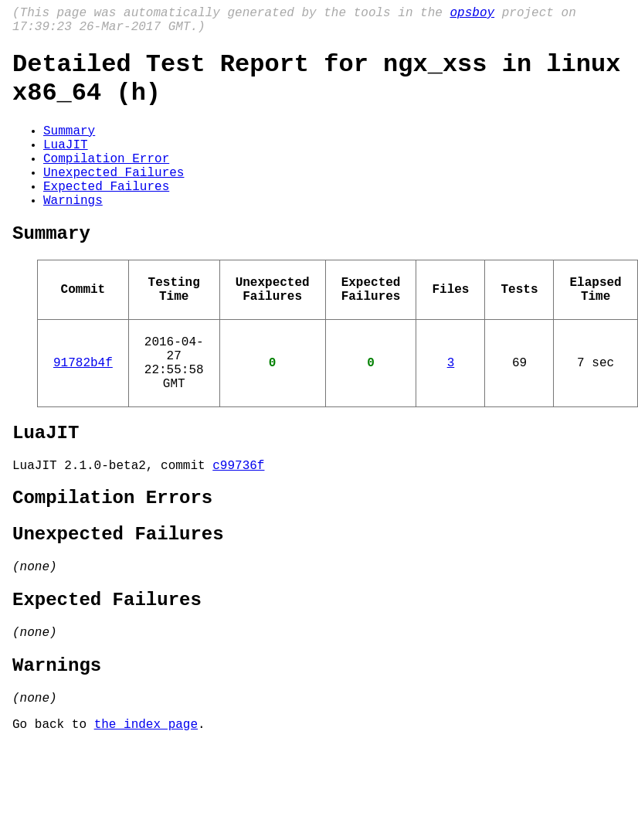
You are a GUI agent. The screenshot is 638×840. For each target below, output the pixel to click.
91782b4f (83, 414)
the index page (146, 819)
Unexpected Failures (114, 199)
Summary (69, 148)
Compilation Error (106, 182)
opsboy (472, 15)
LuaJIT (66, 165)
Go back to (53, 819)
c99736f (238, 529)
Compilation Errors (112, 565)
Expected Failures (106, 216)
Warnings (73, 233)
